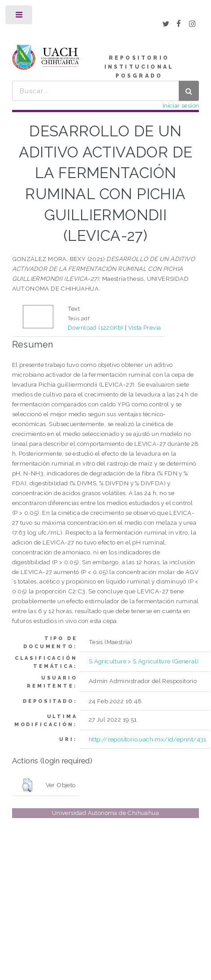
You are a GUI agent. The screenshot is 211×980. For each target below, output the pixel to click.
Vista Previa (145, 327)
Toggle (19, 17)
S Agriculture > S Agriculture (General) (144, 661)
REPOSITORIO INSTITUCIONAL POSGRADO (139, 67)
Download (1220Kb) (96, 327)
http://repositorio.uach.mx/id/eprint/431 (148, 739)
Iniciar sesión (181, 105)
